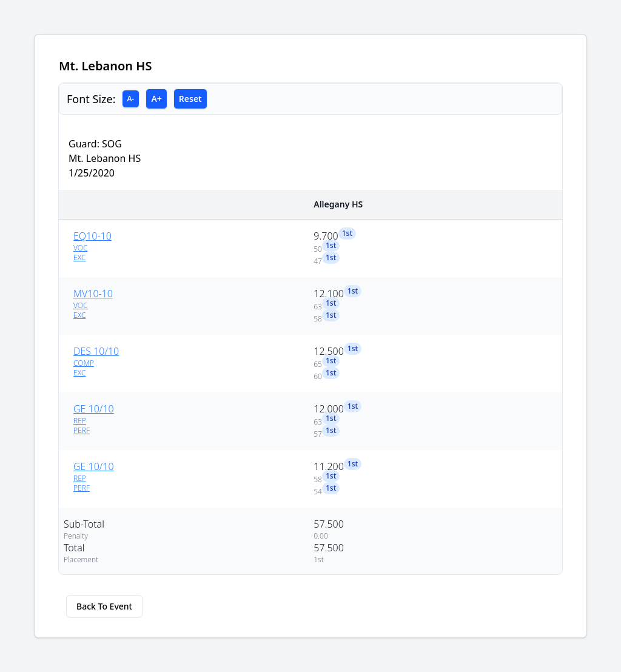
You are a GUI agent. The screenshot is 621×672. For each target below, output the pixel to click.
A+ (156, 99)
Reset (190, 99)
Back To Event (104, 606)
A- (131, 99)
